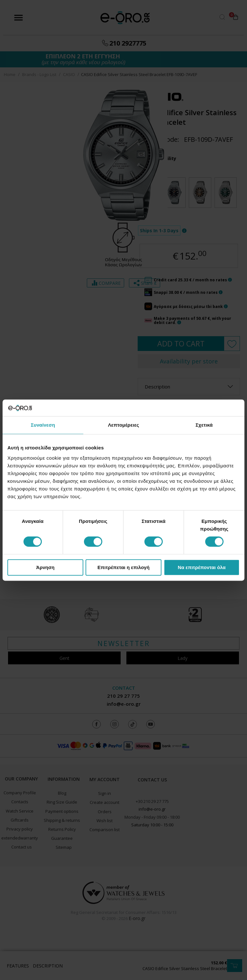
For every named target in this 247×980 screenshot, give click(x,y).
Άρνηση (45, 567)
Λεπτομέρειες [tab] (124, 425)
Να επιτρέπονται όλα (202, 567)
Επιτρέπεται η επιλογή (123, 567)
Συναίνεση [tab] (43, 425)
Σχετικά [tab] (204, 425)
